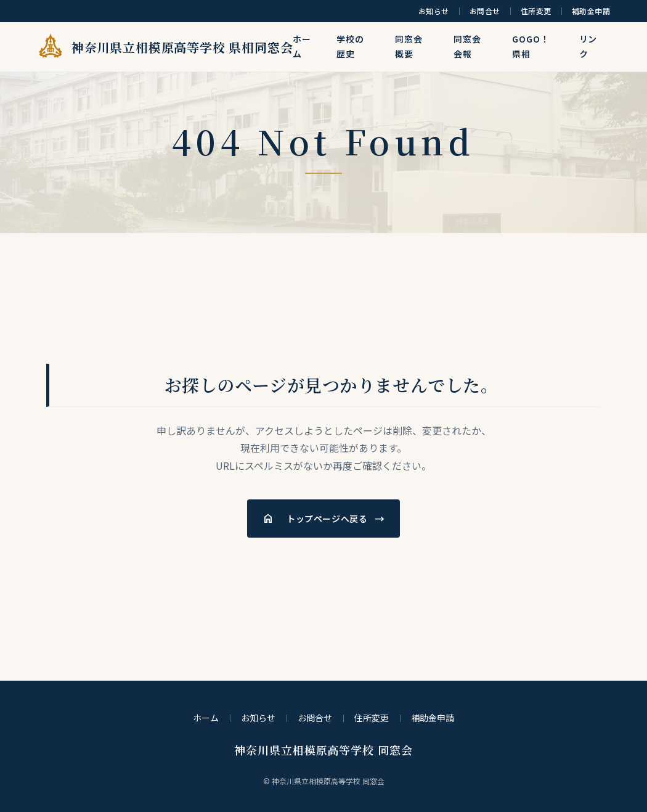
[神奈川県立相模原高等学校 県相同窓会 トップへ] (151, 47)
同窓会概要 (409, 47)
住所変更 (536, 11)
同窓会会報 (467, 47)
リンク (588, 47)
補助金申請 (591, 11)
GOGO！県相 (531, 47)
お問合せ (485, 11)
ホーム (302, 47)
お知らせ (434, 11)
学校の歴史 (350, 47)
